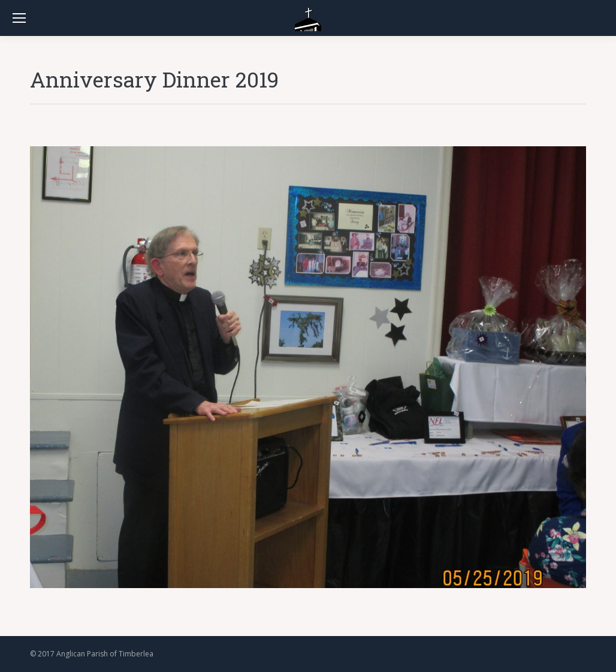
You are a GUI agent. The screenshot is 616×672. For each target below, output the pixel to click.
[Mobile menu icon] (19, 18)
